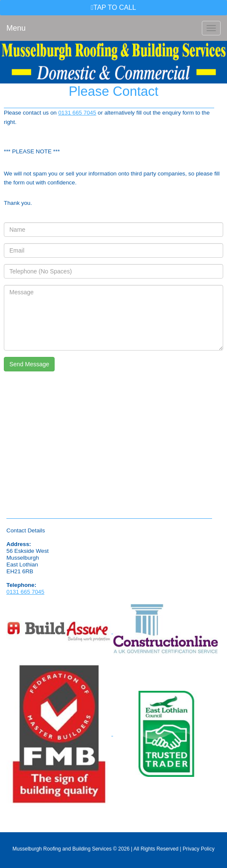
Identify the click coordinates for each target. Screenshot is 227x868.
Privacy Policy (199, 849)
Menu (16, 28)
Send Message (29, 364)
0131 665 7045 (77, 113)
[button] (113, 8)
